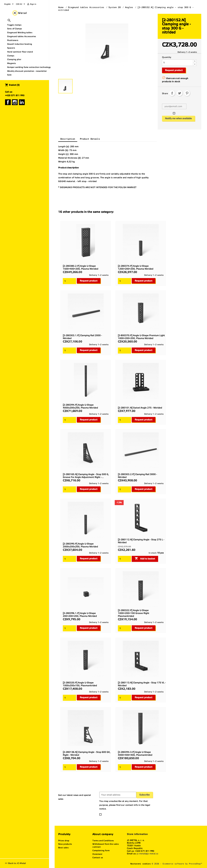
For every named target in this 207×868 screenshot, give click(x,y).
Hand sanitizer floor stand (20, 52)
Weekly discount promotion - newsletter (27, 71)
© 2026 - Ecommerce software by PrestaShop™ (177, 864)
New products (65, 844)
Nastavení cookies (141, 864)
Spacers (11, 48)
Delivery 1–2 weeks (187, 52)
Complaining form (101, 851)
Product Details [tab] (90, 139)
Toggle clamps (14, 25)
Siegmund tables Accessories (22, 36)
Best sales (63, 848)
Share (172, 93)
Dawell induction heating (20, 44)
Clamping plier (14, 59)
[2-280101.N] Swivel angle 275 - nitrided (140, 408)
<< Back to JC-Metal (15, 863)
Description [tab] (68, 139)
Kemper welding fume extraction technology (27, 67)
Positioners (13, 40)
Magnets (11, 63)
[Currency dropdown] (21, 4)
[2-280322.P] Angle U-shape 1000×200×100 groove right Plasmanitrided (134, 613)
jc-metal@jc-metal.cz (147, 854)
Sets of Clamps (15, 29)
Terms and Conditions (103, 841)
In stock (153, 553)
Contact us (98, 858)
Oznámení (97, 854)
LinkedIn (22, 102)
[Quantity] (178, 63)
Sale (9, 75)
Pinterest (187, 93)
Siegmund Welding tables (20, 33)
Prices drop (64, 841)
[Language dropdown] (9, 4)
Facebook (8, 102)
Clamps (11, 56)
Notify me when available (178, 118)
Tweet (180, 93)
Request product (174, 70)
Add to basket (145, 558)
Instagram (15, 102)
